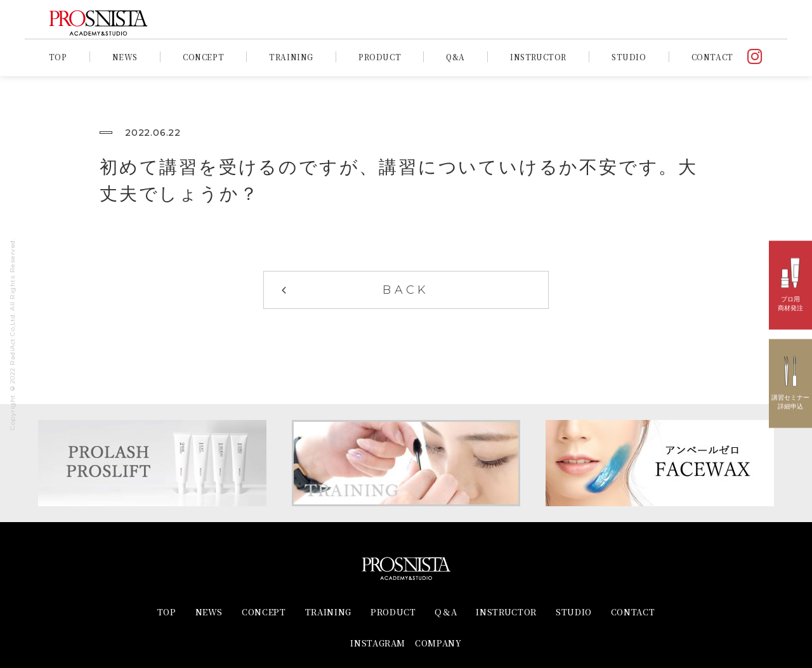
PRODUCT (380, 57)
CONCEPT (203, 57)
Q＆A (446, 612)
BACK (406, 290)
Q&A (455, 57)
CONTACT (712, 57)
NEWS (125, 57)
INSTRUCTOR (538, 57)
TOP (58, 57)
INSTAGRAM (378, 643)
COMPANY (438, 643)
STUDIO (629, 57)
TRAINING (291, 57)
